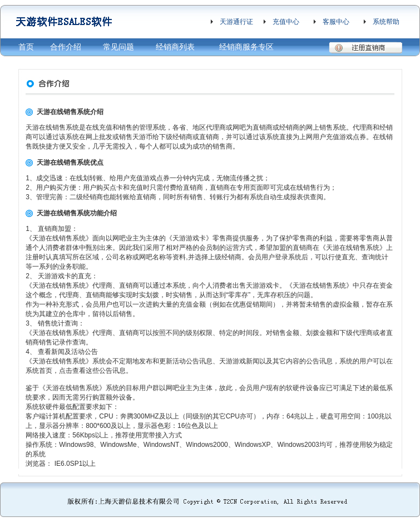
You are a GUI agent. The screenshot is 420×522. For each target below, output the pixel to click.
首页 (26, 47)
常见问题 (118, 47)
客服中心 (336, 22)
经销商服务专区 (246, 47)
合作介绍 (66, 47)
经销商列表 (175, 47)
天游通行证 (236, 22)
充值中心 (286, 22)
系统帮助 (386, 22)
